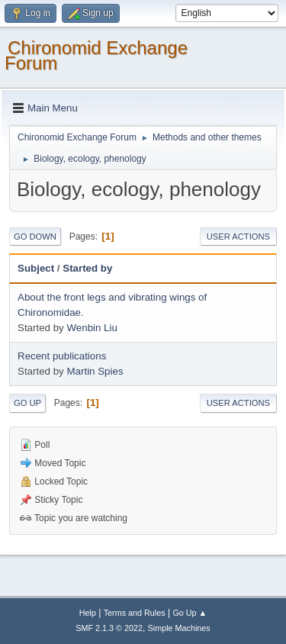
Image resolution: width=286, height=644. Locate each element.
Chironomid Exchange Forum (96, 55)
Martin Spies (95, 371)
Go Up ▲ (190, 613)
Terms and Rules (135, 613)
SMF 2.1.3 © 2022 (109, 628)
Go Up (27, 403)
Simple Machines (179, 628)
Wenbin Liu (92, 328)
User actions (238, 237)
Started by (87, 268)
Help (88, 613)
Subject (36, 268)
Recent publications (62, 356)
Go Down (35, 237)
